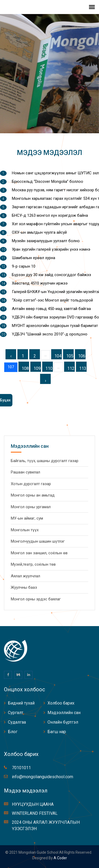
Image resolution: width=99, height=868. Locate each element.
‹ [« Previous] (11, 356)
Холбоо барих (61, 703)
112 (71, 368)
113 (83, 368)
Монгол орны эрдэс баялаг (36, 599)
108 (25, 368)
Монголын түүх (25, 530)
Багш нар (57, 732)
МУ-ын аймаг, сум (27, 518)
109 (37, 368)
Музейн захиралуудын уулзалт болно (46, 241)
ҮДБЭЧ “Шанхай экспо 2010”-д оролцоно (50, 334)
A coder (60, 858)
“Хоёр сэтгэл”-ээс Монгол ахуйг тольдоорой (52, 300)
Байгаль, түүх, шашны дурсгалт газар (45, 461)
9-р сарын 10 (24, 266)
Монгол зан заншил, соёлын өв (39, 553)
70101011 (21, 768)
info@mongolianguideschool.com (43, 777)
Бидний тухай (21, 703)
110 (49, 368)
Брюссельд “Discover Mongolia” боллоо (48, 181)
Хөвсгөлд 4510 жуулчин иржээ (40, 283)
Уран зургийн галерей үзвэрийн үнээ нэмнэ (51, 249)
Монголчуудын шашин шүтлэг (38, 541)
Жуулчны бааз (24, 587)
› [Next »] (46, 381)
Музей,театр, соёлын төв (33, 564)
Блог (13, 732)
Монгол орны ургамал (31, 507)
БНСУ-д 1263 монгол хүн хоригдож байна (50, 215)
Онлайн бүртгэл (63, 722)
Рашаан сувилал (25, 472)
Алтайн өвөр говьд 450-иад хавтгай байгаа (51, 309)
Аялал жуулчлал (25, 576)
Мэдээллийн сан (64, 713)
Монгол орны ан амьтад (33, 495)
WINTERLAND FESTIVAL (35, 813)
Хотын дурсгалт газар (31, 484)
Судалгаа (17, 722)
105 (70, 356)
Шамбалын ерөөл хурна (34, 258)
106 (82, 356)
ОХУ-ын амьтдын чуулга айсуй (39, 232)
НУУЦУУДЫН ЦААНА (33, 804)
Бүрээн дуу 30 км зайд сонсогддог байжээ (51, 275)
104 (58, 356)
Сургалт (16, 713)
